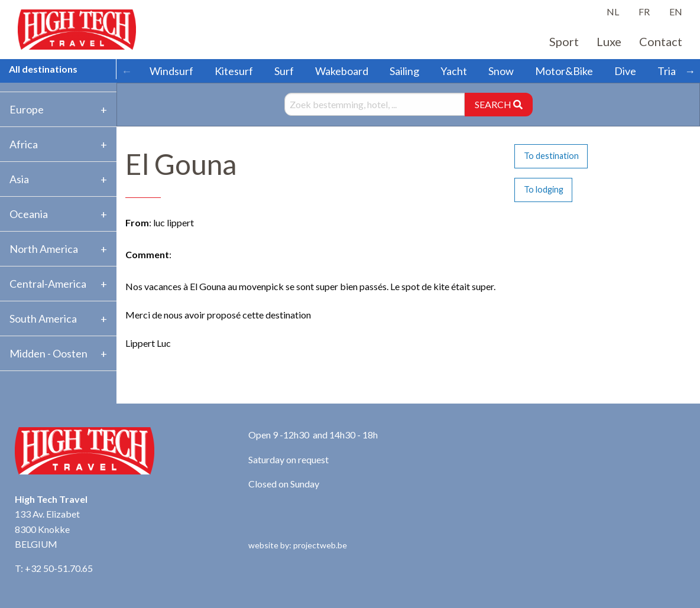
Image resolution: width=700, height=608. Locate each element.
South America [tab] (43, 318)
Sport (564, 41)
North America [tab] (44, 249)
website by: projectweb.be (298, 545)
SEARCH (499, 104)
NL (613, 12)
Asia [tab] (19, 179)
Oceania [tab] (29, 214)
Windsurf (171, 71)
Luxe (609, 41)
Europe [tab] (27, 109)
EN (676, 12)
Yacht (454, 71)
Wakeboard (342, 71)
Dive (625, 71)
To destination (551, 156)
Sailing (404, 71)
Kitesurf (234, 71)
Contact (661, 41)
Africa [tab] (24, 144)
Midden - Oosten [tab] (48, 353)
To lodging (544, 189)
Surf (284, 71)
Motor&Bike (564, 71)
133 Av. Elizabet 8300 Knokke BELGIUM (47, 529)
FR (644, 12)
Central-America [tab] (48, 284)
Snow (501, 71)
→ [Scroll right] (690, 71)
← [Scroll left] (127, 71)
